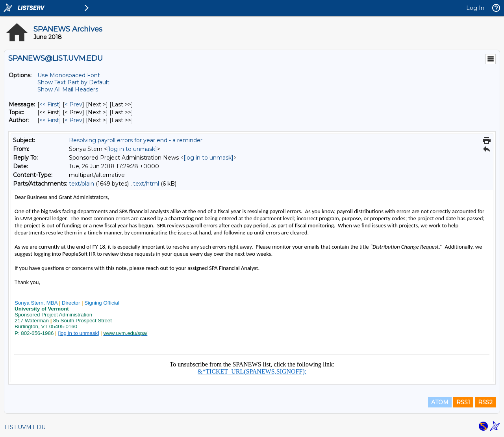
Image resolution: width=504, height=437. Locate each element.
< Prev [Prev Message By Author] (73, 120)
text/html (146, 184)
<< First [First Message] (49, 104)
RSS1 (463, 402)
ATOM (440, 402)
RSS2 (485, 402)
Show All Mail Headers (68, 89)
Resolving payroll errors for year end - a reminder (136, 140)
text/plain (82, 184)
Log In (475, 8)
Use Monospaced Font (69, 75)
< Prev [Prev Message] (73, 104)
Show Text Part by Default (73, 82)
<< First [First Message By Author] (49, 120)
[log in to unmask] (132, 149)
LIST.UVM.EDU (25, 427)
